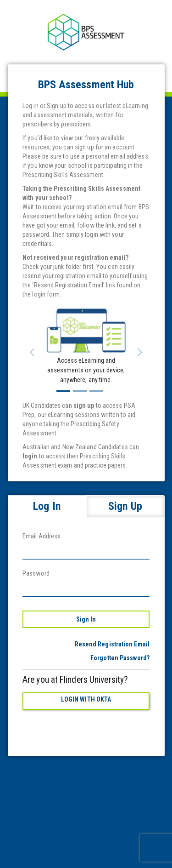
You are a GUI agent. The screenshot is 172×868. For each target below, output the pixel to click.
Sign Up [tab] (125, 506)
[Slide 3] (96, 391)
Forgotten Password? (120, 658)
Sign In (86, 619)
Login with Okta (86, 699)
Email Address (42, 536)
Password (36, 573)
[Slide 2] (80, 391)
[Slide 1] (63, 391)
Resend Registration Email (112, 644)
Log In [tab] (47, 506)
